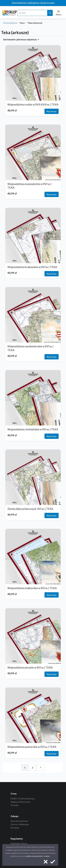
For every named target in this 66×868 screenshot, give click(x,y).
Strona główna (10, 23)
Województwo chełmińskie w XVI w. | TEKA (33, 429)
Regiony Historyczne (20, 802)
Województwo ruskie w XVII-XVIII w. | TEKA (33, 105)
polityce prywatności (35, 856)
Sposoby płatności (19, 821)
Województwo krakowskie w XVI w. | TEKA (32, 267)
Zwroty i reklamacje (20, 824)
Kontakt (15, 805)
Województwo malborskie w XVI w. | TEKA (32, 588)
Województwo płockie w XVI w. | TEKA (30, 668)
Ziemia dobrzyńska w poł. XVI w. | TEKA (30, 509)
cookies (47, 856)
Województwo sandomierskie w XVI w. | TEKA (30, 348)
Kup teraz (52, 111)
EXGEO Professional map (23, 799)
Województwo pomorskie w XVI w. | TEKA (32, 747)
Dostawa (15, 828)
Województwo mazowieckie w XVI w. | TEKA (29, 186)
